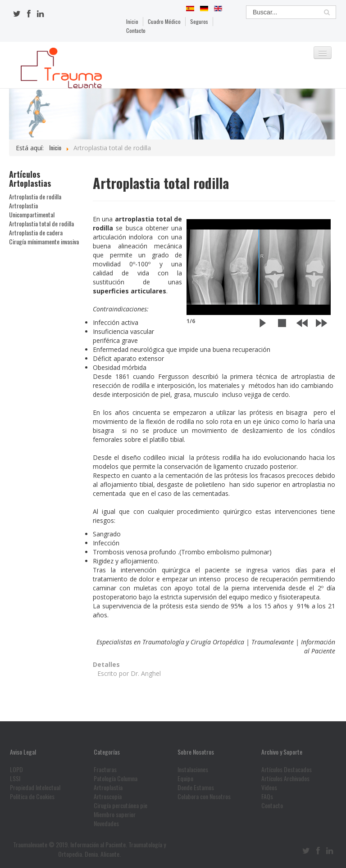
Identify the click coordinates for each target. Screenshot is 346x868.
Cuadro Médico (164, 21)
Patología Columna (116, 778)
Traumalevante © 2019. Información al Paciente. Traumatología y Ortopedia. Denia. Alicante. (89, 849)
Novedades (106, 823)
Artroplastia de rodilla (35, 197)
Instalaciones (193, 769)
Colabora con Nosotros (204, 796)
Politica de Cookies (32, 796)
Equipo (185, 778)
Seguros (199, 21)
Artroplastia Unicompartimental (32, 210)
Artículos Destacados (287, 769)
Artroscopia (108, 796)
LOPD (16, 769)
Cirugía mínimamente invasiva (44, 242)
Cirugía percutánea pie (121, 805)
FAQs (267, 796)
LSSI (15, 778)
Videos (269, 787)
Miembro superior (115, 814)
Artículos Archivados (285, 778)
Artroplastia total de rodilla (41, 224)
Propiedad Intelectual (35, 787)
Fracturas (105, 769)
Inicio (132, 21)
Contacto (136, 30)
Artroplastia (108, 787)
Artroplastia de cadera (36, 233)
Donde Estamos (196, 787)
